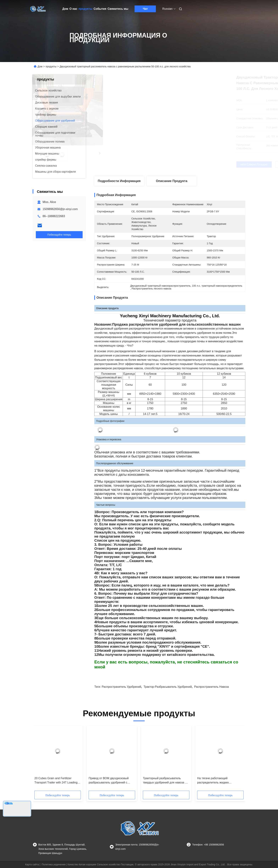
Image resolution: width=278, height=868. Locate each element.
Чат (145, 9)
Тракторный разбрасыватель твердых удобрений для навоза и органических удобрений (165, 781)
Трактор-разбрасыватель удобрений (168, 687)
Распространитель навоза (212, 687)
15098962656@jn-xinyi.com (60, 209)
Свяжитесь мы (118, 9)
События (100, 9)
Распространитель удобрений (121, 687)
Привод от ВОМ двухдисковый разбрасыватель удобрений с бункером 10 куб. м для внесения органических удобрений (111, 781)
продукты (85, 9)
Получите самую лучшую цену (192, 164)
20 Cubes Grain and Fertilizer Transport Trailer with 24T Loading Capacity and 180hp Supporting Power (56, 781)
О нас (73, 9)
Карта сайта (32, 864)
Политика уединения (54, 864)
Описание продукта (172, 181)
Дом (65, 9)
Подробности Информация (119, 181)
